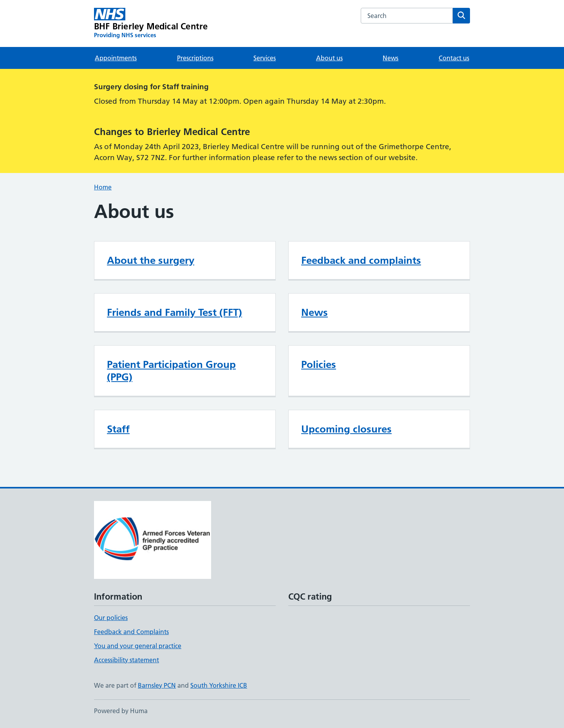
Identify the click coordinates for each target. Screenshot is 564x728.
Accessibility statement (127, 660)
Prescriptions (195, 58)
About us (329, 58)
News (390, 58)
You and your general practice (138, 646)
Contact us (454, 58)
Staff (118, 429)
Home (103, 187)
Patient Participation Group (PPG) (171, 371)
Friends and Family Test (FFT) (174, 312)
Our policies (111, 618)
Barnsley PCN (157, 685)
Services (265, 58)
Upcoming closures (346, 429)
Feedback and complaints (361, 260)
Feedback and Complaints (131, 632)
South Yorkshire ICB (219, 685)
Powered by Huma (121, 711)
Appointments (116, 58)
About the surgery (151, 260)
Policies (319, 364)
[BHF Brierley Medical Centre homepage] (151, 23)
